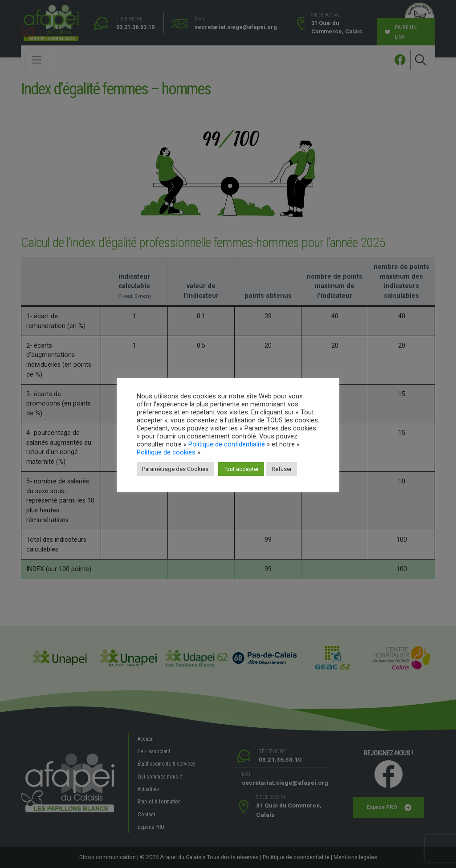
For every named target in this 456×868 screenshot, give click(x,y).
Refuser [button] (282, 469)
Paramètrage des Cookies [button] (175, 469)
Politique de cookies (166, 452)
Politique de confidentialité (227, 444)
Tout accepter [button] (241, 469)
